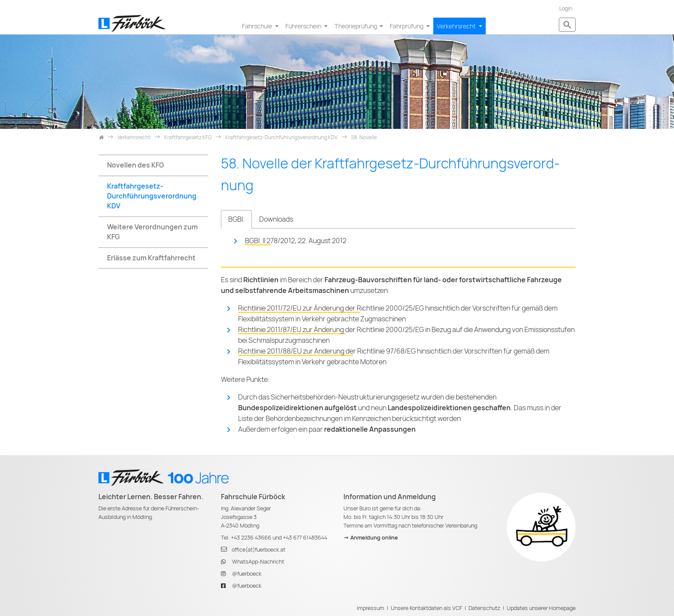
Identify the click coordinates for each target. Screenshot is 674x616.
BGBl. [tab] (236, 219)
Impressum (371, 608)
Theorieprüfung (356, 26)
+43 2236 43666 (251, 538)
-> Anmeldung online (371, 538)
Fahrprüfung (407, 26)
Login (566, 8)
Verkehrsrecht (457, 26)
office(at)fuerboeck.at (259, 550)
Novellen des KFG (136, 165)
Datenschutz (484, 608)
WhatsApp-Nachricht (258, 562)
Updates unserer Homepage (541, 608)
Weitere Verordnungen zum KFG (152, 232)
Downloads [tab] (276, 219)
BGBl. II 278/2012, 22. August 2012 (296, 241)
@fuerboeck (247, 574)
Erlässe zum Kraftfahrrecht (151, 258)
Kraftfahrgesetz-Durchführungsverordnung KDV (152, 196)
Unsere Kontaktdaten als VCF (426, 608)
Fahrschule (258, 26)
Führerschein (304, 26)
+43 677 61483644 (305, 538)
